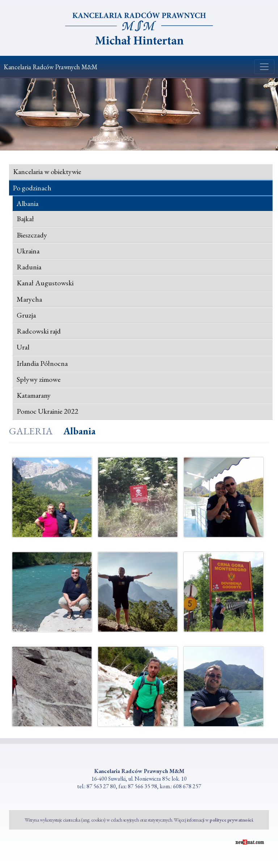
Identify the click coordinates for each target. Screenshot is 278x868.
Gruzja (26, 315)
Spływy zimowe (39, 379)
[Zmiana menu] (264, 67)
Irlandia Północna (42, 363)
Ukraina (28, 251)
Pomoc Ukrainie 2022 (47, 411)
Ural (23, 347)
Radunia (29, 267)
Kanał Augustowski (45, 283)
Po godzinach (32, 188)
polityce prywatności (231, 820)
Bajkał (25, 219)
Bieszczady (32, 235)
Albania (27, 204)
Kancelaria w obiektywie (47, 171)
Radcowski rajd (39, 331)
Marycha (29, 299)
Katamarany (34, 395)
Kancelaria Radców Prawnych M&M (50, 67)
